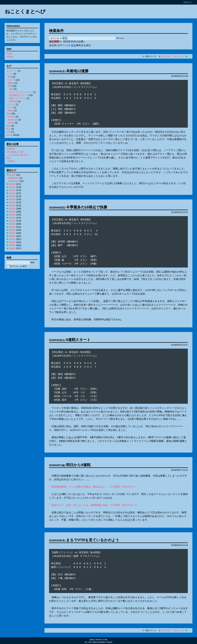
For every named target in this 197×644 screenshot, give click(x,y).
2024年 (12, 187)
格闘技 (11, 83)
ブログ (10, 107)
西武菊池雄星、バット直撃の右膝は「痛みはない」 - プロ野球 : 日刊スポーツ (94, 487)
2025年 (12, 184)
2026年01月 (13, 181)
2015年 (12, 215)
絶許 (9, 158)
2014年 (12, 218)
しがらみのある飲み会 (17, 155)
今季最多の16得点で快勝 (87, 207)
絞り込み (120, 38)
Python (11, 123)
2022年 (12, 193)
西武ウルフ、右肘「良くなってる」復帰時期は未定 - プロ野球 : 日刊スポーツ (94, 505)
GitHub (10, 57)
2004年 (12, 248)
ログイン (188, 2)
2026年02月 (13, 178)
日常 (9, 132)
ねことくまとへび (25, 11)
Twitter (10, 54)
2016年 (12, 212)
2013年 (12, 221)
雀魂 (10, 77)
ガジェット (12, 71)
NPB (11, 89)
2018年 (12, 206)
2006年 (12, 242)
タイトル (13, 266)
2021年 (12, 196)
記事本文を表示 (81, 45)
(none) (10, 135)
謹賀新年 (11, 149)
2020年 (12, 199)
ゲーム (10, 74)
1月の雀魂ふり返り (16, 152)
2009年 (12, 233)
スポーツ (11, 80)
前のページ (151, 56)
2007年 (12, 239)
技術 (9, 114)
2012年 (12, 224)
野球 (10, 86)
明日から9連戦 (78, 465)
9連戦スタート (78, 340)
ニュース (11, 104)
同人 (9, 129)
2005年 (12, 245)
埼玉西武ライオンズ (19, 95)
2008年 (12, 236)
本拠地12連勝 (77, 71)
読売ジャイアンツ (17, 98)
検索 (33, 263)
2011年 (12, 227)
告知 (9, 126)
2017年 (12, 209)
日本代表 (13, 101)
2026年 (12, 175)
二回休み (11, 161)
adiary (11, 110)
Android (11, 117)
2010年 (12, 230)
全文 (23, 266)
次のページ (179, 56)
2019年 (12, 202)
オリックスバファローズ (21, 92)
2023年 (12, 190)
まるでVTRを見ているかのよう (93, 540)
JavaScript (13, 120)
